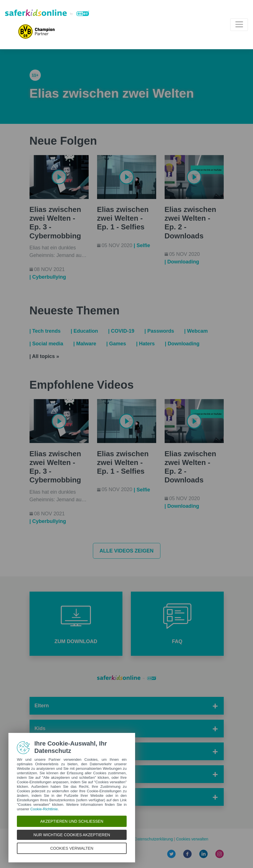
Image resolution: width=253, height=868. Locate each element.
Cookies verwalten (192, 839)
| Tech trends (45, 331)
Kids (40, 728)
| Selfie (142, 245)
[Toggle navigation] (239, 25)
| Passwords (159, 331)
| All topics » (44, 356)
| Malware (85, 344)
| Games (116, 344)
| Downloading (182, 262)
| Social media (46, 344)
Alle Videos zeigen (126, 551)
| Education (84, 331)
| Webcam (196, 331)
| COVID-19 (121, 331)
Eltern (42, 706)
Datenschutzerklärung (154, 839)
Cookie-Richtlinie (44, 809)
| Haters (145, 344)
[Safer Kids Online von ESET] (47, 13)
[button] (76, 624)
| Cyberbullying (48, 277)
